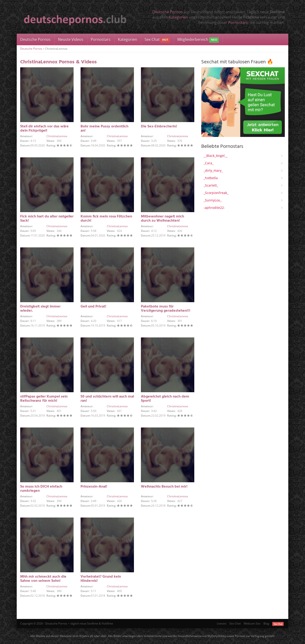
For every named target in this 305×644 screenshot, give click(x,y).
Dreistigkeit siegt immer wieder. (40, 309)
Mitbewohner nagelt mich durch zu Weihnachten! (162, 219)
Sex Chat (157, 40)
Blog (266, 623)
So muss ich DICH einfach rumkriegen (41, 489)
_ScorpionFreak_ (216, 193)
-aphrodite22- (214, 208)
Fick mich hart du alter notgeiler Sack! (47, 219)
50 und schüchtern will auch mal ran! (107, 399)
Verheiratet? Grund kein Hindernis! (101, 579)
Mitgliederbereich (198, 40)
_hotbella (211, 178)
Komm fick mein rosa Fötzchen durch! (106, 219)
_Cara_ (209, 163)
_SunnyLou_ (213, 200)
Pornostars (238, 23)
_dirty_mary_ (213, 170)
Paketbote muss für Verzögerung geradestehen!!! (166, 309)
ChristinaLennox (57, 136)
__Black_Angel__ (216, 156)
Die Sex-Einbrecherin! (159, 126)
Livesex (222, 623)
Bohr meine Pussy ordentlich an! (104, 129)
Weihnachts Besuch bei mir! (164, 487)
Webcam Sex (252, 623)
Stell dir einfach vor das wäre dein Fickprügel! (44, 129)
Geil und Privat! (93, 307)
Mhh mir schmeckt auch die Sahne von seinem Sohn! (43, 579)
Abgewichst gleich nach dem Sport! (165, 399)
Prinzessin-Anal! (94, 487)
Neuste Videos (71, 39)
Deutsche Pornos (167, 12)
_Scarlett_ (211, 185)
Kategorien (178, 17)
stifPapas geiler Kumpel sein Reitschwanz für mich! (44, 399)
